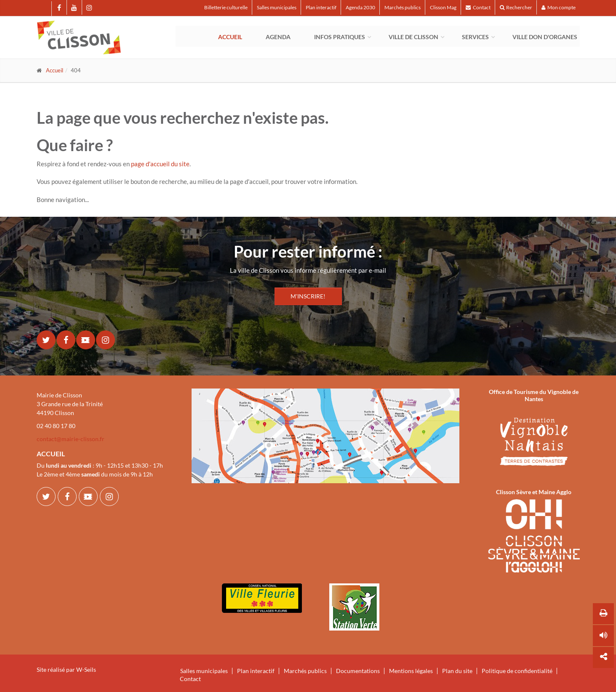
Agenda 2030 (360, 7)
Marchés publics (403, 7)
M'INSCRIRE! (308, 296)
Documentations (358, 671)
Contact (478, 7)
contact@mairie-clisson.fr (71, 439)
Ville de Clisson (413, 37)
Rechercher (516, 7)
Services (475, 37)
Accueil (230, 37)
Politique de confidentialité (517, 671)
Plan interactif (321, 7)
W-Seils (86, 669)
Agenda (278, 37)
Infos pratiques (340, 37)
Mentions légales (411, 671)
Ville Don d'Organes (545, 37)
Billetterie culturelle (226, 7)
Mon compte (559, 7)
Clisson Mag (443, 7)
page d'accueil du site (160, 164)
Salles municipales (277, 7)
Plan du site (457, 671)
